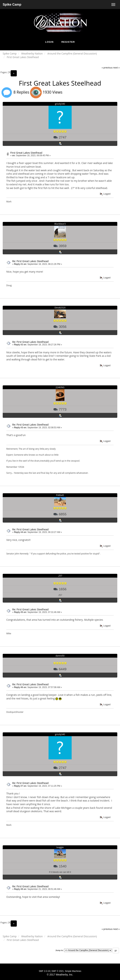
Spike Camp (12, 5)
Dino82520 (60, 308)
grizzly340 (60, 104)
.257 (60, 576)
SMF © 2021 (58, 971)
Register (68, 42)
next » (116, 68)
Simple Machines (73, 971)
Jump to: (59, 950)
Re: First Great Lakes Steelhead (30, 261)
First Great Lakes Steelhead (26, 153)
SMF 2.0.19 (44, 971)
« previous (107, 68)
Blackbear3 (60, 224)
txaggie (60, 847)
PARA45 (60, 495)
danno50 (60, 656)
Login (49, 42)
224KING (60, 387)
